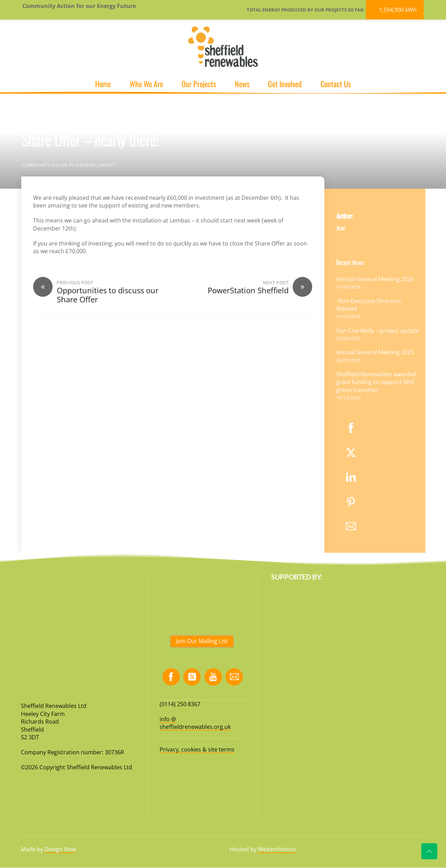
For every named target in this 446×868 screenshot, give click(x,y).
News (242, 84)
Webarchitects (277, 849)
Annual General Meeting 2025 (375, 352)
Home (103, 84)
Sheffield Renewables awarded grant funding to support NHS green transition (376, 382)
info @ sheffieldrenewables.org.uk (195, 723)
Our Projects (199, 84)
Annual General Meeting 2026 (375, 279)
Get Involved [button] (285, 84)
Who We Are (146, 84)
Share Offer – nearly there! (90, 140)
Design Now (60, 849)
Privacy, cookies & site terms (197, 749)
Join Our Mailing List (202, 641)
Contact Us (336, 84)
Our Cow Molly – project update (378, 331)
